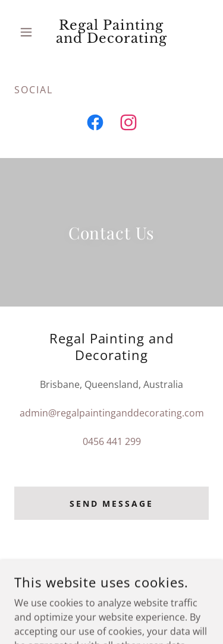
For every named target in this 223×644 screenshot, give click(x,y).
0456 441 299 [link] (112, 441)
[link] (111, 32)
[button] (29, 32)
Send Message (112, 503)
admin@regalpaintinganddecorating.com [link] (112, 413)
